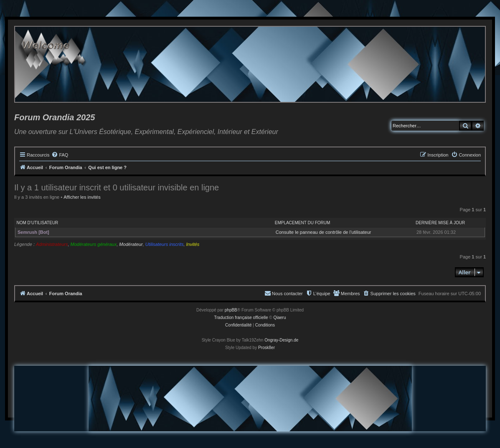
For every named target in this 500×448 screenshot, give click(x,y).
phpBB (231, 310)
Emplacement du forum (303, 223)
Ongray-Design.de (281, 340)
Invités (193, 244)
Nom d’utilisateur (38, 223)
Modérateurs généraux (94, 244)
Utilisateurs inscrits (165, 244)
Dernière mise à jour (440, 223)
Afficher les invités (82, 197)
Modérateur (131, 244)
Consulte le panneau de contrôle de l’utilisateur (324, 232)
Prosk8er (266, 348)
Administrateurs (52, 244)
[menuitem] (60, 155)
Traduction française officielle (241, 318)
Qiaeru (279, 318)
